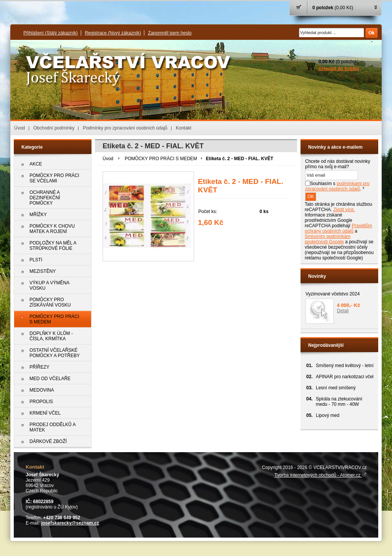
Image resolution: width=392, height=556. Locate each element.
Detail (343, 311)
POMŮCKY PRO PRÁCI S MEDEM (161, 159)
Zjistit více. (344, 210)
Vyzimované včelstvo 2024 (333, 294)
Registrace (113, 33)
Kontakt (184, 128)
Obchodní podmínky (54, 128)
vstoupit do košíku (339, 69)
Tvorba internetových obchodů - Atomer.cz (321, 475)
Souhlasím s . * (337, 186)
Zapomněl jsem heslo (170, 33)
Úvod (20, 128)
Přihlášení (51, 33)
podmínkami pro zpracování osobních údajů (337, 186)
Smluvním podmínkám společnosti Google (327, 239)
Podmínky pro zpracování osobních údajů (125, 128)
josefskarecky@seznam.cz (70, 523)
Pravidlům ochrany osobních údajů (338, 228)
